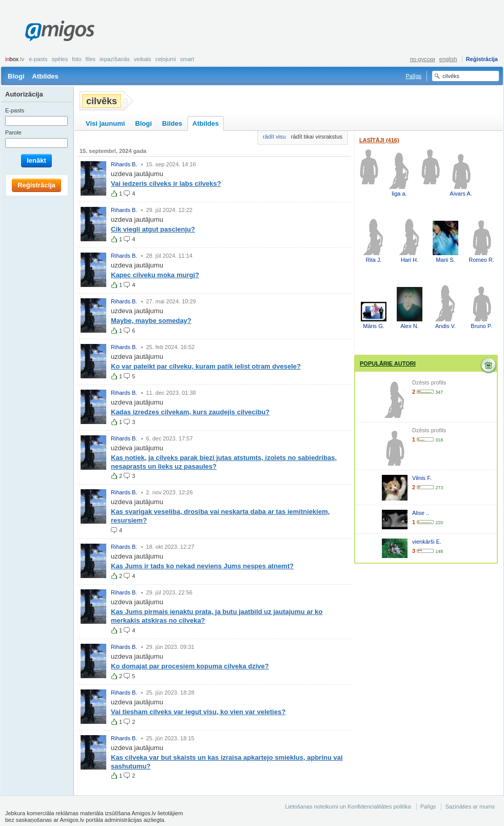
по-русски (423, 59)
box (15, 59)
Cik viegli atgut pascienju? (153, 229)
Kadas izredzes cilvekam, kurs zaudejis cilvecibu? (190, 412)
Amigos (60, 31)
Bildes (172, 123)
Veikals (143, 59)
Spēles (60, 59)
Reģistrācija (482, 59)
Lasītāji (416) (379, 140)
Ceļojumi (165, 59)
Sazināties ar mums (470, 806)
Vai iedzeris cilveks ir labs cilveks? (166, 184)
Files (91, 59)
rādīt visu (274, 137)
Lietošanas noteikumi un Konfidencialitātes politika (348, 806)
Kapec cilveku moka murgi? (155, 275)
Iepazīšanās (115, 59)
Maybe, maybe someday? (151, 321)
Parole (13, 132)
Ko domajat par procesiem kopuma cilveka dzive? (190, 666)
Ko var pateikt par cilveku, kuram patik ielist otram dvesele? (206, 366)
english (448, 59)
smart (187, 59)
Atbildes (45, 76)
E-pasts (38, 59)
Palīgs (413, 76)
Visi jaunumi (105, 123)
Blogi (16, 76)
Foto (76, 59)
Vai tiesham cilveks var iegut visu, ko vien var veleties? (198, 712)
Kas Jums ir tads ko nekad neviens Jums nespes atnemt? (202, 566)
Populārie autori (388, 363)
